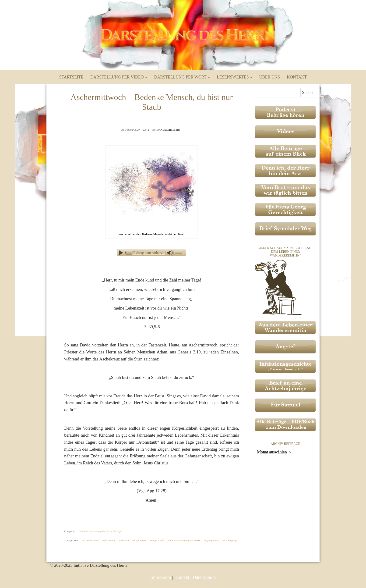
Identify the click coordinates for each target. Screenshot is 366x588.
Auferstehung (109, 540)
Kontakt (297, 77)
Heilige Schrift (157, 540)
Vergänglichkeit (211, 540)
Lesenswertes (234, 77)
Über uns (269, 77)
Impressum (161, 577)
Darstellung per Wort (182, 77)
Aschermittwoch (90, 540)
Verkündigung (229, 540)
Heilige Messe (139, 540)
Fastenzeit (124, 540)
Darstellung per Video (119, 77)
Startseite (71, 77)
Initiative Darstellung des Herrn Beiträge (100, 531)
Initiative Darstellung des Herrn (184, 540)
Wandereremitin (168, 130)
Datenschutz (204, 577)
